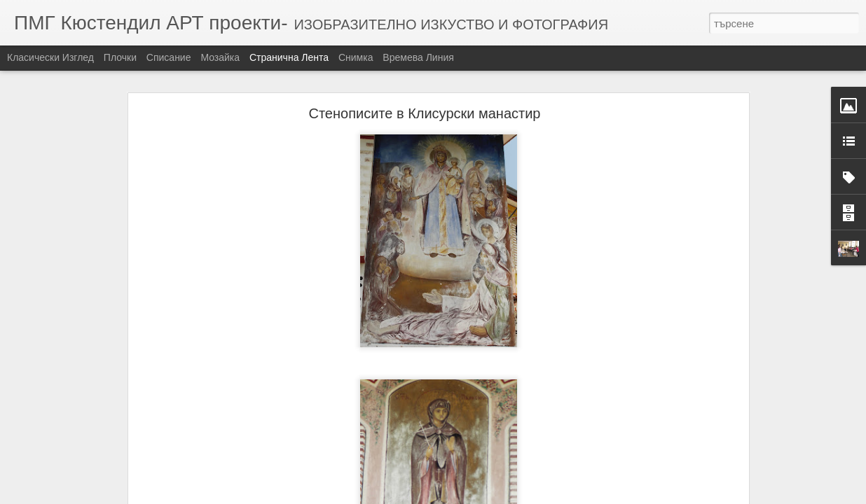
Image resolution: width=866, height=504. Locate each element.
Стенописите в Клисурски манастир (424, 109)
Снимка (356, 57)
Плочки (120, 57)
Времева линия (418, 57)
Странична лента (289, 57)
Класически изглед (50, 57)
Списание (169, 57)
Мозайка (220, 57)
